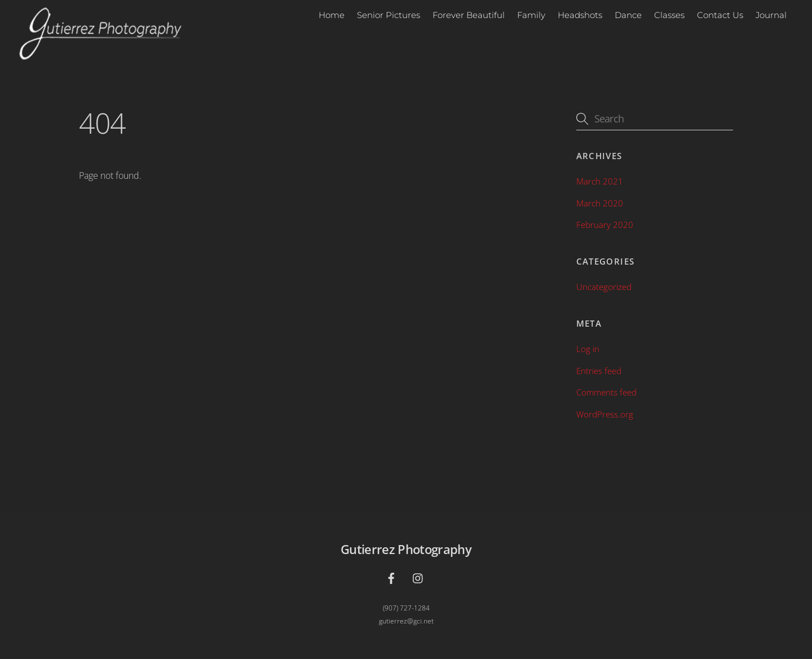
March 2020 (600, 203)
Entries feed (599, 371)
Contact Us (720, 15)
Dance (628, 15)
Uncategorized (604, 287)
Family (531, 15)
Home (332, 15)
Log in (588, 349)
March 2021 (600, 181)
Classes (669, 15)
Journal (771, 15)
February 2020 (605, 225)
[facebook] (391, 577)
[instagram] (418, 577)
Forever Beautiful (469, 15)
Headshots (580, 15)
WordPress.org (605, 414)
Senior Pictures (389, 15)
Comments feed (606, 392)
